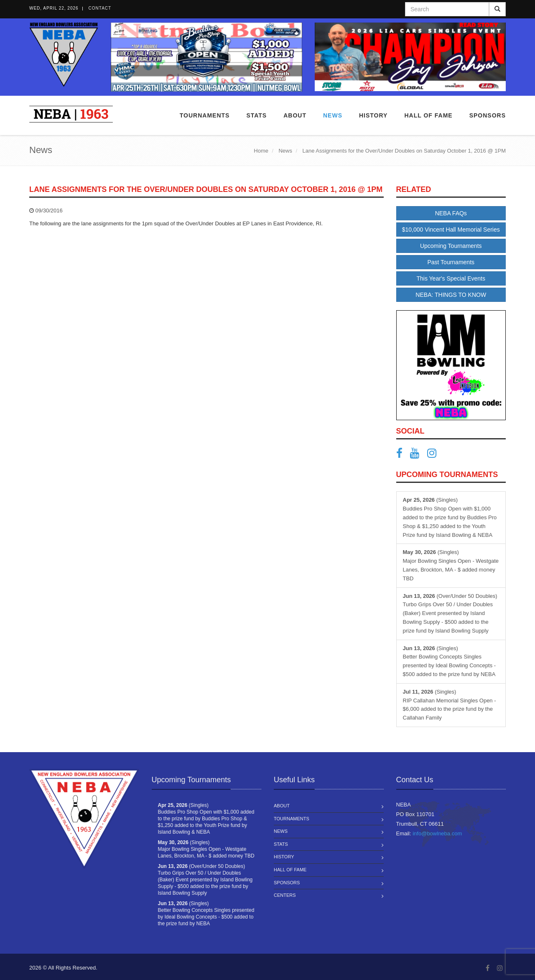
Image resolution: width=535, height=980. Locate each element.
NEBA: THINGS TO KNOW (451, 295)
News (333, 115)
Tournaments (205, 115)
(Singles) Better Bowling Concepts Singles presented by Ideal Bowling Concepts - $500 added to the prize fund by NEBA (450, 661)
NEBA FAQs (451, 213)
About (295, 115)
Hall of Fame (428, 115)
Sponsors (488, 115)
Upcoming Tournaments (451, 246)
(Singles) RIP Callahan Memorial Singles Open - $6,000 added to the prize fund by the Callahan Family (450, 705)
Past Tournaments (451, 262)
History (284, 857)
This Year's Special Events (451, 278)
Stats (256, 115)
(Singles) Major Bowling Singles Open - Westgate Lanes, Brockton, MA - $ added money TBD (451, 565)
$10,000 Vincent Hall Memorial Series (451, 230)
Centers (285, 895)
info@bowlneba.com (437, 833)
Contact (100, 8)
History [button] (373, 115)
